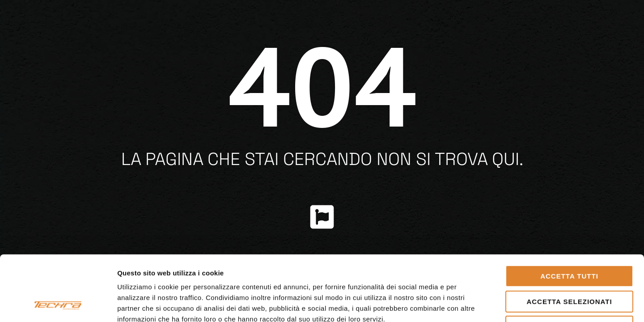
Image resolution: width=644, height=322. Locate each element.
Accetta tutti (569, 215)
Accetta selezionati (569, 240)
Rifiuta (569, 265)
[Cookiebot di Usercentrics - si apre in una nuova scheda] (58, 305)
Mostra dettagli (470, 304)
